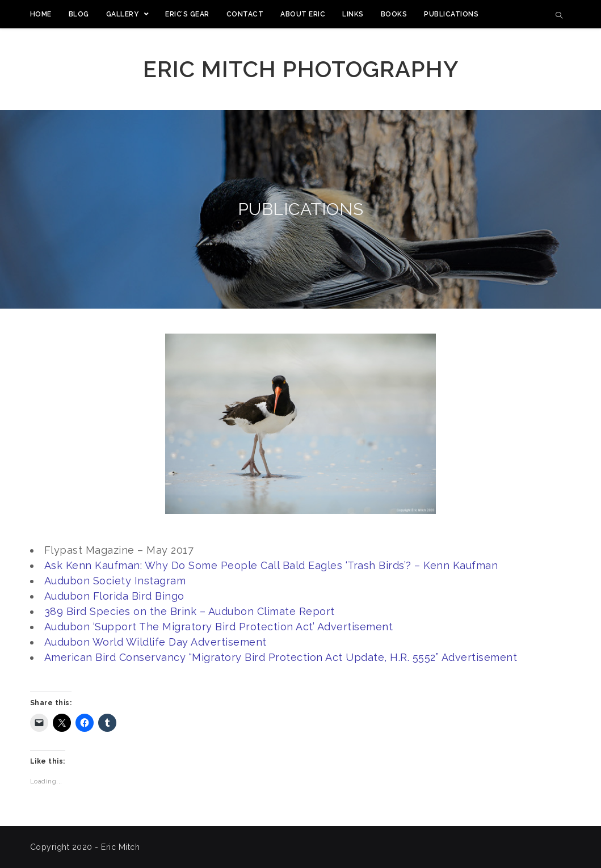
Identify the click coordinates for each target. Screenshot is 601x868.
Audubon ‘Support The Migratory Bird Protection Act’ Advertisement (219, 627)
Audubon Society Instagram (115, 581)
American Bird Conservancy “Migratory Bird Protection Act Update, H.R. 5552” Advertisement (281, 657)
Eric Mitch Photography (301, 69)
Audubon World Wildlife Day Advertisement (155, 642)
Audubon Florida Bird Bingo (114, 596)
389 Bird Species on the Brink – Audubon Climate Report (190, 611)
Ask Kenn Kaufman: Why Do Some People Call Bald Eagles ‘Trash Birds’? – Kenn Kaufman (271, 565)
